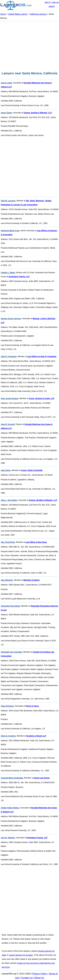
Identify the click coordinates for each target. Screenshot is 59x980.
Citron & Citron (32, 706)
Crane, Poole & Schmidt (32, 470)
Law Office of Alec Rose (36, 542)
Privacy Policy (40, 974)
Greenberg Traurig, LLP (19, 277)
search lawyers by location (21, 955)
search (52, 6)
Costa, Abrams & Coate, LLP (42, 398)
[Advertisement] (29, 46)
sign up (55, 2)
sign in (48, 2)
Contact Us (27, 978)
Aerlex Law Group (42, 778)
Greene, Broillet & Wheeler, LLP (38, 113)
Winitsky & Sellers (32, 580)
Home (3, 14)
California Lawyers (38, 14)
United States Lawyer (18, 14)
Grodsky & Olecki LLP (36, 736)
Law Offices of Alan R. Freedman (42, 357)
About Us (39, 978)
